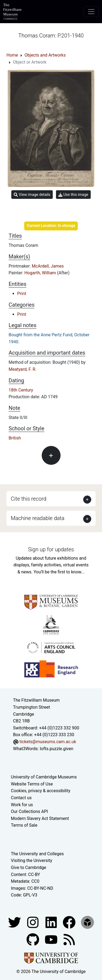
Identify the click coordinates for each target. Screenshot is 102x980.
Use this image (73, 195)
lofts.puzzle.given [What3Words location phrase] (57, 749)
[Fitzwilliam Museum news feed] (69, 939)
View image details (32, 195)
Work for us (22, 805)
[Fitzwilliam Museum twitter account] (15, 922)
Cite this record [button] (29, 499)
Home (12, 55)
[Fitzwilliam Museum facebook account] (52, 922)
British (15, 438)
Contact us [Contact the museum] (21, 798)
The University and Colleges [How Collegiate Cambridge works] (37, 854)
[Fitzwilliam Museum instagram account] (33, 922)
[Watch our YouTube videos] (52, 939)
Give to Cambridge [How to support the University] (29, 868)
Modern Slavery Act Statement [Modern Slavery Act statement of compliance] (40, 818)
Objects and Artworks (45, 55)
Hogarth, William (41, 273)
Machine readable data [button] (38, 518)
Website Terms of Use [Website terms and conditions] (32, 784)
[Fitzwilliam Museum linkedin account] (70, 922)
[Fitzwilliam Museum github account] (33, 939)
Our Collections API (30, 811)
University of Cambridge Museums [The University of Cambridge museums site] (44, 777)
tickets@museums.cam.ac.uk (48, 742)
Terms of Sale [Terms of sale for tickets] (24, 825)
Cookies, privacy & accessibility (41, 791)
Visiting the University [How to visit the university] (32, 860)
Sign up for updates (51, 549)
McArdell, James (48, 266)
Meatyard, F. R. (22, 369)
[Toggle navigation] (91, 12)
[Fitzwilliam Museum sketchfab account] (87, 922)
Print (22, 294)
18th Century (21, 390)
